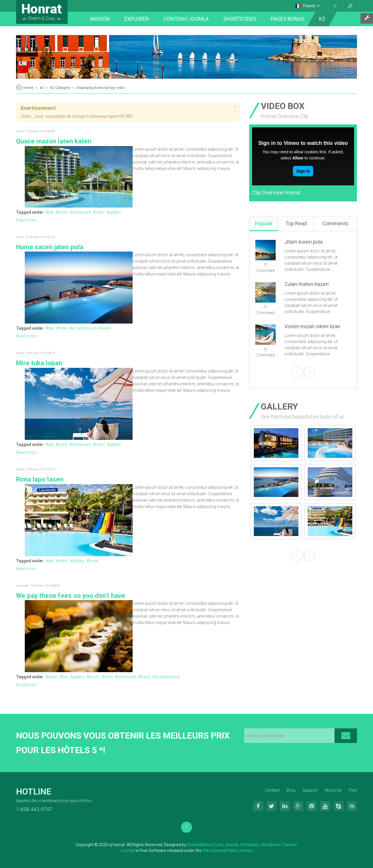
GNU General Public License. (228, 851)
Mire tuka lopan (39, 363)
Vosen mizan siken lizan (312, 326)
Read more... (27, 220)
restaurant (81, 212)
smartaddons (84, 328)
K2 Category (60, 88)
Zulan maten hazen (307, 284)
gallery (115, 212)
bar (51, 212)
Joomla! (127, 851)
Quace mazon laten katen (54, 141)
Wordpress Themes (279, 845)
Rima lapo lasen (40, 479)
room (94, 677)
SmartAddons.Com (205, 845)
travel (145, 677)
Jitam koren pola (303, 242)
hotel (63, 212)
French (308, 6)
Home (28, 88)
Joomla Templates (242, 845)
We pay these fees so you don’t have (71, 595)
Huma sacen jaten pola (50, 247)
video (100, 212)
